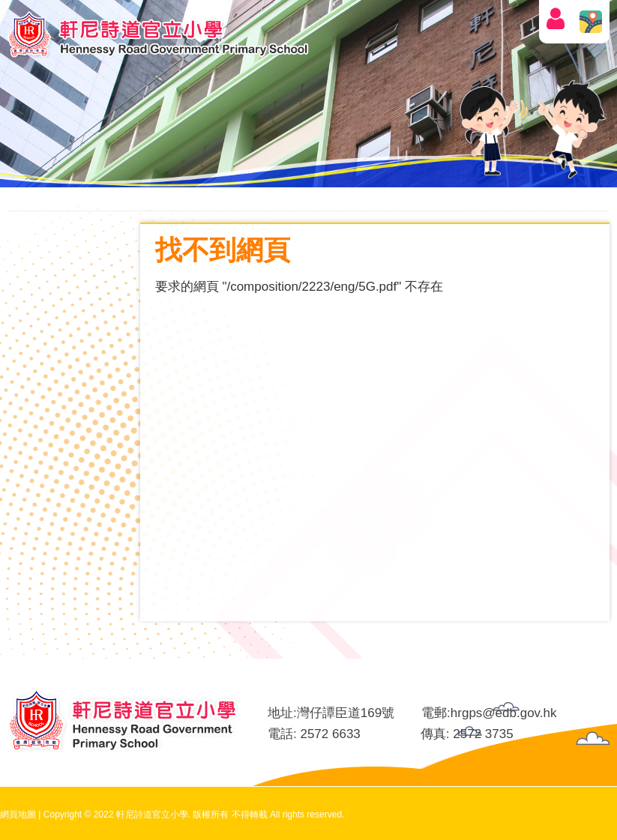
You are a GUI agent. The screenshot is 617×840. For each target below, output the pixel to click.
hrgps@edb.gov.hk (504, 713)
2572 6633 (330, 734)
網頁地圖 (18, 815)
